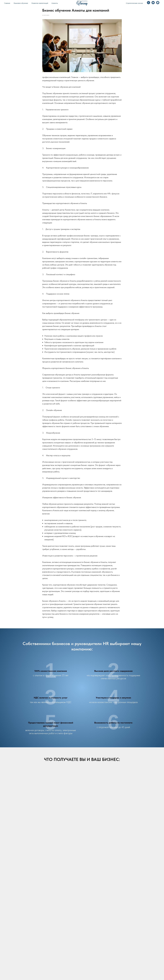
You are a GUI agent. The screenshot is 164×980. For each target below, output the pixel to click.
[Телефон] (149, 3)
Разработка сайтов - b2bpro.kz (82, 975)
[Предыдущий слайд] (5, 823)
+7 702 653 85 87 (56, 939)
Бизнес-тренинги (73, 966)
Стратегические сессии (134, 3)
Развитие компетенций (40, 3)
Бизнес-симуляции (89, 966)
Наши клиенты (103, 966)
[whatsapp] (41, 950)
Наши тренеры (123, 966)
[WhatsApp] (158, 3)
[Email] (153, 3)
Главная (7, 3)
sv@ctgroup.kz (49, 925)
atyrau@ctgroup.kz (52, 944)
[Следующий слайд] (159, 823)
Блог (113, 966)
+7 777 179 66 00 (56, 920)
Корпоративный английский (54, 966)
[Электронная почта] (37, 950)
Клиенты (55, 3)
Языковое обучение (21, 3)
